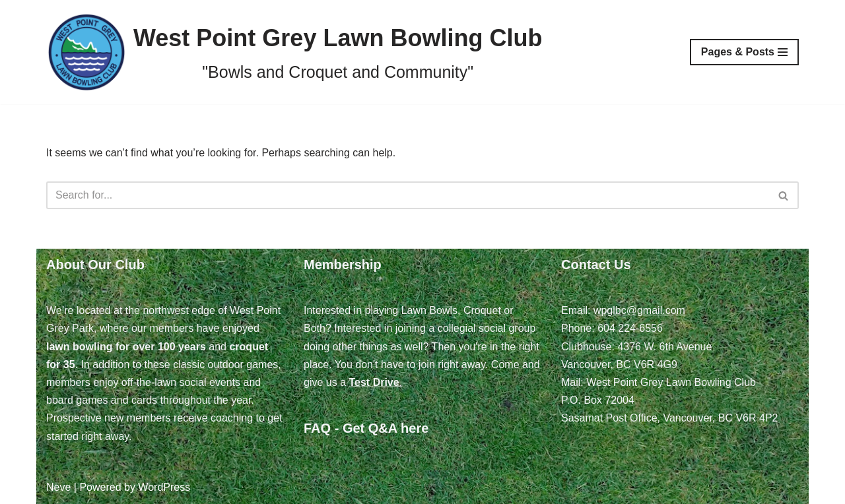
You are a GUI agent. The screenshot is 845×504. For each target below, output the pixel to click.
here (415, 428)
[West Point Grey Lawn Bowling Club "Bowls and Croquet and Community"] (294, 52)
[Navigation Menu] (744, 52)
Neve (58, 487)
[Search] (408, 195)
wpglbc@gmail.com (639, 310)
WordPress (164, 487)
